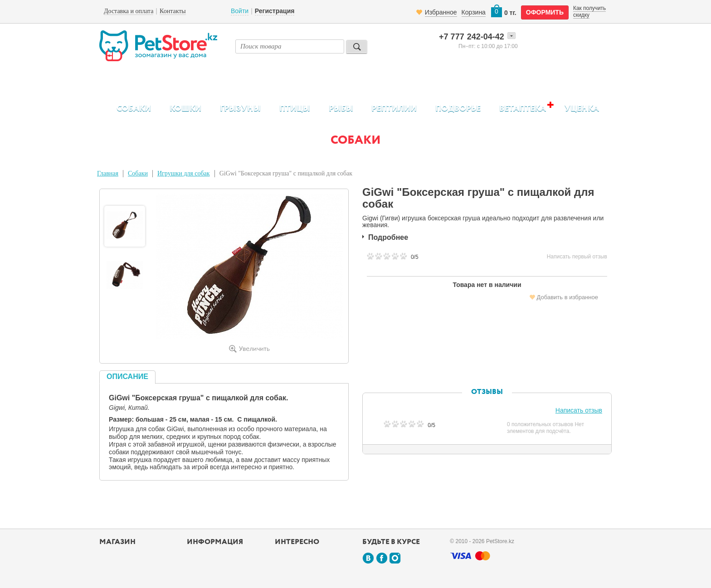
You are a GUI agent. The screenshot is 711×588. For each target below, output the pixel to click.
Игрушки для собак (184, 173)
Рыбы (341, 109)
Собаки (134, 109)
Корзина (474, 12)
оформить (545, 12)
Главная (108, 173)
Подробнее (388, 237)
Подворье (458, 109)
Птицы (295, 109)
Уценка (582, 109)
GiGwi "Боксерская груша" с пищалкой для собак (286, 173)
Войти (240, 11)
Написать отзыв (579, 410)
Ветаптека (523, 109)
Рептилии (394, 109)
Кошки (185, 109)
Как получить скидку (589, 11)
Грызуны (240, 109)
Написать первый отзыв (577, 257)
